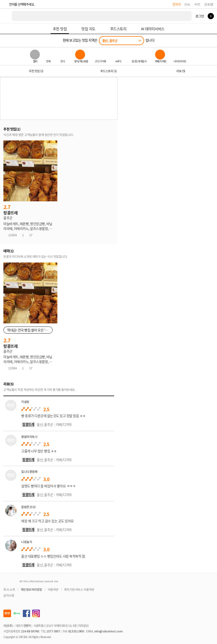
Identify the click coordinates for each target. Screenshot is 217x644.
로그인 (200, 16)
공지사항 (9, 595)
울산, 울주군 (110, 41)
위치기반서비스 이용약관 (79, 589)
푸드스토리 (108, 71)
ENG (187, 4)
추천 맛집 (36, 71)
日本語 (209, 4)
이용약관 (53, 589)
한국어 (177, 4)
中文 (197, 4)
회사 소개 (9, 589)
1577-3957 (53, 631)
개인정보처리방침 (31, 589)
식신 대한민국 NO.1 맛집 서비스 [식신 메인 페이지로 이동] (6, 16)
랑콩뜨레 (28, 424)
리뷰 (181, 71)
